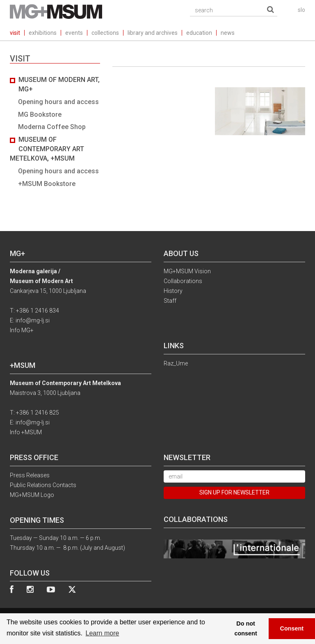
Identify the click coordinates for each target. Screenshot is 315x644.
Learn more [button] (103, 633)
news (228, 33)
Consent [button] (292, 628)
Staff (170, 301)
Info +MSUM (26, 432)
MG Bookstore (40, 115)
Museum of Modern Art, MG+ (59, 84)
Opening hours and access (58, 102)
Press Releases (30, 475)
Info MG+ (22, 330)
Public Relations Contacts (43, 485)
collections (105, 33)
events (74, 33)
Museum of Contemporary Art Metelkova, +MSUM (47, 149)
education (199, 33)
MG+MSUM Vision (187, 271)
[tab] (55, 132)
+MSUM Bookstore (47, 184)
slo (301, 10)
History (173, 291)
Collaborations (183, 281)
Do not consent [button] (246, 628)
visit (15, 33)
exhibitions (43, 33)
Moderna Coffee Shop (52, 127)
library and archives (153, 33)
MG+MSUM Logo (32, 495)
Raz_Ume (176, 363)
